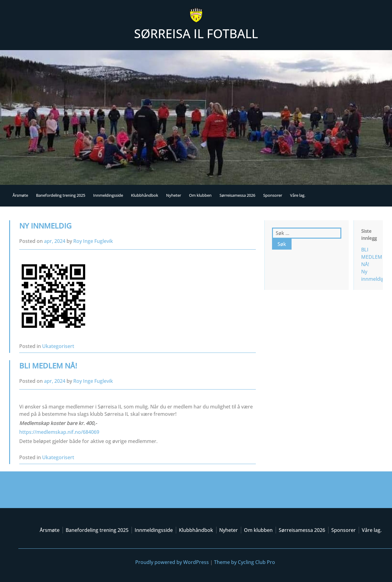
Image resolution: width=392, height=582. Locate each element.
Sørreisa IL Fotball (196, 33)
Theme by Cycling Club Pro (245, 562)
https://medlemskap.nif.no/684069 (59, 432)
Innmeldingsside (108, 195)
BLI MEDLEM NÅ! (48, 366)
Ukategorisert (58, 346)
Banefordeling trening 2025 (61, 195)
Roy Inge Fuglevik (93, 241)
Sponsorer (273, 195)
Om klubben (200, 195)
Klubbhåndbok (145, 195)
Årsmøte (20, 195)
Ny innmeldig (45, 226)
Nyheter (174, 195)
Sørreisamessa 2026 (237, 195)
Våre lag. (298, 195)
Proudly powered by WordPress (172, 562)
